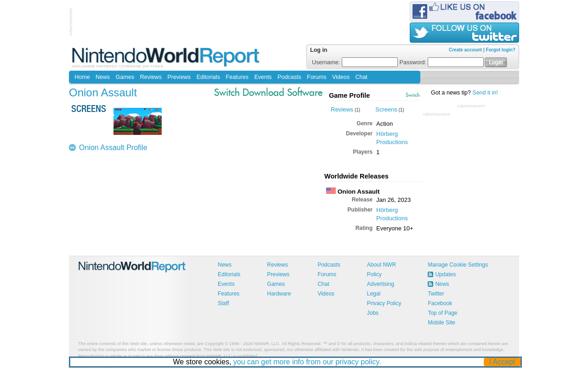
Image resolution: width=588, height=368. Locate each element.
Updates (445, 274)
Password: (442, 62)
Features (237, 77)
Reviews (151, 77)
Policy (374, 274)
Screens (386, 109)
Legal (374, 294)
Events (263, 77)
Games (125, 77)
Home (82, 77)
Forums (317, 77)
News (103, 77)
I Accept (502, 362)
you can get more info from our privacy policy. (307, 362)
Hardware (279, 294)
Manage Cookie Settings (458, 265)
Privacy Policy (384, 303)
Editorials (208, 77)
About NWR (382, 265)
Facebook (440, 303)
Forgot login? (501, 50)
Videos (341, 77)
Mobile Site (441, 323)
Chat (361, 77)
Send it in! (485, 93)
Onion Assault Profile (113, 148)
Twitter (436, 294)
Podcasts (289, 77)
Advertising (381, 284)
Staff (223, 303)
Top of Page (442, 313)
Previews (179, 77)
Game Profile (349, 95)
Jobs (373, 313)
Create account (465, 50)
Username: (355, 62)
